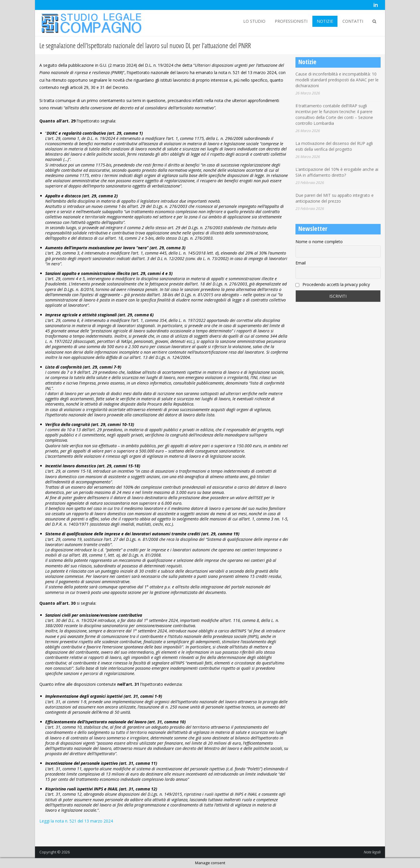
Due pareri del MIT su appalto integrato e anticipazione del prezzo (335, 198)
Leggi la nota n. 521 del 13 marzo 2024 (76, 821)
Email (301, 263)
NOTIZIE (325, 21)
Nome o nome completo (319, 242)
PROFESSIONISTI (291, 21)
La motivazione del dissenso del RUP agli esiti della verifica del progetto (334, 146)
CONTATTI (353, 21)
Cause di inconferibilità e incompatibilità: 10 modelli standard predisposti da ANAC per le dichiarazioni (337, 80)
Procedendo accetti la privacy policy (333, 284)
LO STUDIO (254, 21)
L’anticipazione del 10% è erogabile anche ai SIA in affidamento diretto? (337, 172)
